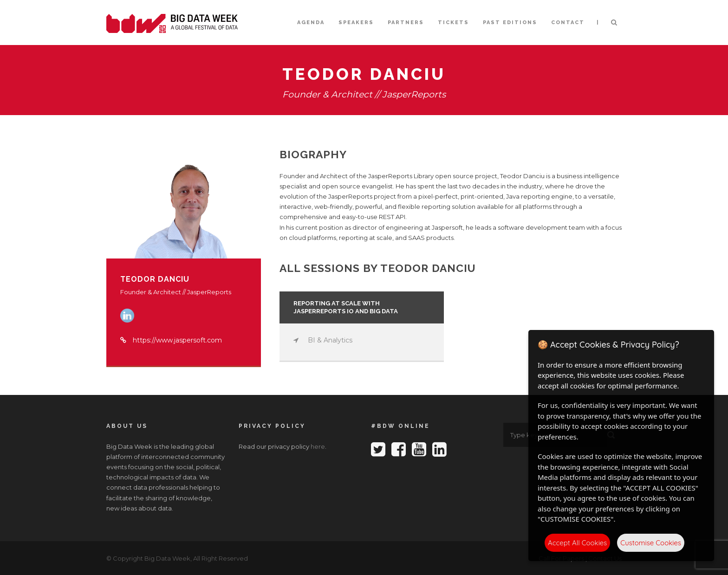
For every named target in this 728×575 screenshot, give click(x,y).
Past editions (510, 23)
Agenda (311, 23)
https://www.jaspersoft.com (177, 340)
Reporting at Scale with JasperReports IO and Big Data (346, 307)
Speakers (356, 23)
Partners (406, 23)
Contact (568, 23)
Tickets (453, 23)
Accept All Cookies (577, 543)
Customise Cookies (651, 543)
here (318, 446)
